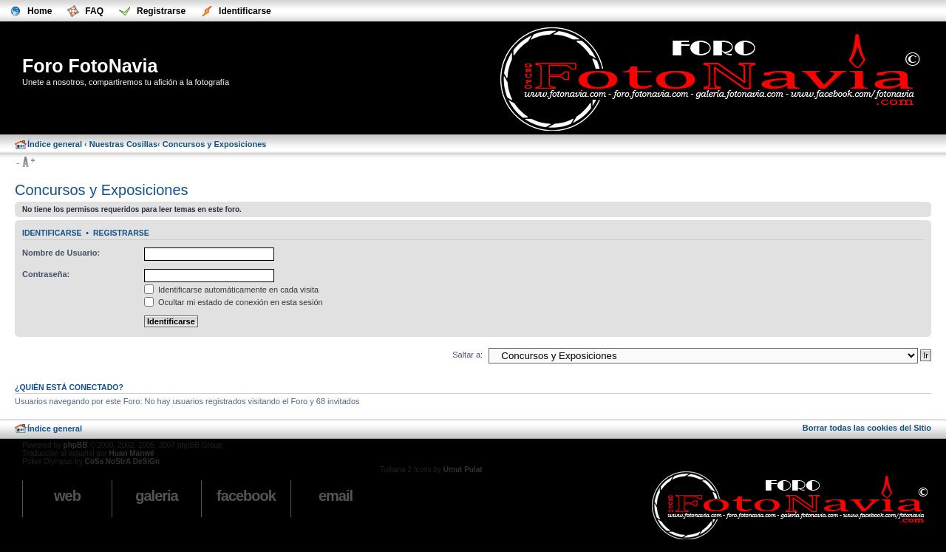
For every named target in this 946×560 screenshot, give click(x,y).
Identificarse (52, 233)
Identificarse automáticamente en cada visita (231, 290)
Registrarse (121, 233)
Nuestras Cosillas (123, 144)
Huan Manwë (131, 453)
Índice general (55, 144)
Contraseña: (46, 274)
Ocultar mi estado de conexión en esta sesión (234, 302)
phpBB (76, 445)
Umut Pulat (463, 469)
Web (67, 496)
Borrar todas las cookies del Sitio (867, 428)
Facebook (246, 496)
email (336, 496)
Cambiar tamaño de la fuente (25, 163)
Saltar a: (467, 355)
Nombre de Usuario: (61, 253)
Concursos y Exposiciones (215, 144)
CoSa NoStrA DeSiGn (122, 461)
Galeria (156, 496)
